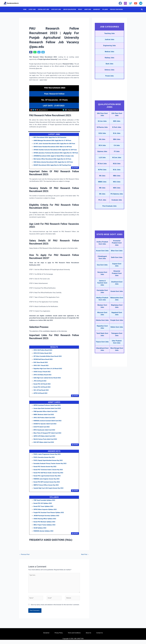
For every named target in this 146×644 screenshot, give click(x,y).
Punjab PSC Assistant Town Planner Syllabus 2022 (49, 516)
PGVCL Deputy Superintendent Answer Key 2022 (49, 463)
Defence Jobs (109, 75)
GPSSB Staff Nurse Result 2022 (43, 362)
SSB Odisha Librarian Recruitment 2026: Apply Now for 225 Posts (54, 165)
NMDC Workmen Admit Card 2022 (44, 418)
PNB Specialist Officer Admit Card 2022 (46, 415)
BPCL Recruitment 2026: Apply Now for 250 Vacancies (51, 137)
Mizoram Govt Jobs (102, 348)
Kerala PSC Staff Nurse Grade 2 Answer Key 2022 (49, 476)
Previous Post (24, 557)
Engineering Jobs (109, 47)
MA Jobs (102, 191)
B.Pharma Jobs (102, 136)
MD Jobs (102, 205)
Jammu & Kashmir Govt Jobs (102, 311)
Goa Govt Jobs (102, 291)
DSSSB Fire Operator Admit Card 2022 (45, 427)
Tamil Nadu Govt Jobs (102, 373)
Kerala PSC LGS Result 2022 (42, 390)
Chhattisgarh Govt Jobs (102, 282)
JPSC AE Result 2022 (40, 384)
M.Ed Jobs (117, 178)
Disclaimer (46, 637)
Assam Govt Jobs (102, 274)
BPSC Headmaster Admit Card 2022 (45, 433)
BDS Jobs (117, 128)
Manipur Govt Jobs (102, 340)
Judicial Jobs (110, 41)
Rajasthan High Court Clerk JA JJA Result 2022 (48, 372)
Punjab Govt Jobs (117, 356)
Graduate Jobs (117, 220)
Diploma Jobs (102, 164)
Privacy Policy (59, 637)
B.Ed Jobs (102, 143)
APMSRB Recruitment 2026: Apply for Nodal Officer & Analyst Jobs (55, 159)
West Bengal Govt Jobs (117, 389)
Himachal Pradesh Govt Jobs (117, 300)
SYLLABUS (105, 9)
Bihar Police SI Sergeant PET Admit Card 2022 (48, 436)
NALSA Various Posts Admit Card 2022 (46, 442)
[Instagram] (125, 3)
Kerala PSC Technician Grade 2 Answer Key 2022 (49, 473)
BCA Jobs (102, 157)
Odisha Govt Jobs (102, 356)
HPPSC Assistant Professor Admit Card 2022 (48, 408)
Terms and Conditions (74, 637)
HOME (25, 9)
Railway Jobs (110, 61)
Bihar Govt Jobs (117, 274)
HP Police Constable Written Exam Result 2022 (48, 359)
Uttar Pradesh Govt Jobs (117, 381)
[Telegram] (141, 3)
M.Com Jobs (117, 171)
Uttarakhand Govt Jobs (102, 389)
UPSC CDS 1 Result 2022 (41, 369)
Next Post (85, 557)
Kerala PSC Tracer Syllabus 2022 (44, 509)
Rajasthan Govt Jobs (102, 365)
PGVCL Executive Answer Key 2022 (45, 460)
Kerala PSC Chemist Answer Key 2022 (45, 470)
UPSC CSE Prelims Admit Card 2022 (45, 421)
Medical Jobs (109, 54)
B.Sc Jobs (117, 143)
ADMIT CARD (88, 9)
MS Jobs (102, 212)
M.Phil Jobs (102, 184)
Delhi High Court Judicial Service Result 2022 (48, 381)
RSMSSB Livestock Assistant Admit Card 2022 (48, 424)
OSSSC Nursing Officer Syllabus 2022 (45, 522)
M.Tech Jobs (102, 178)
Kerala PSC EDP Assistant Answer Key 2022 (47, 485)
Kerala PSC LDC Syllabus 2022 (43, 506)
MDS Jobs (117, 205)
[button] (142, 9)
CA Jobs (117, 157)
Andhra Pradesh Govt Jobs (102, 265)
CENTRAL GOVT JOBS (43, 9)
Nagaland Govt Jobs (117, 348)
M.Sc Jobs (117, 184)
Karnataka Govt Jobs (102, 321)
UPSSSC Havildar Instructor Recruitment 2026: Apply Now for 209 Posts (56, 150)
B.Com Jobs (102, 128)
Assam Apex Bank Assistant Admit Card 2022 (48, 411)
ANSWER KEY (97, 9)
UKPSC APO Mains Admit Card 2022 (45, 439)
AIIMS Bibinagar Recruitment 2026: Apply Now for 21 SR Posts (53, 141)
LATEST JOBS (32, 9)
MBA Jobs (117, 191)
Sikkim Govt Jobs (117, 365)
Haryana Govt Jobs (102, 300)
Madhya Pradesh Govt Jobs (102, 330)
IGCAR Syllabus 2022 (40, 531)
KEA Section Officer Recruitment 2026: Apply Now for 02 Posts (53, 162)
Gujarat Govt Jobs (117, 291)
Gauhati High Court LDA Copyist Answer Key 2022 (49, 491)
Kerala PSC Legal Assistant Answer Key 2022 (48, 479)
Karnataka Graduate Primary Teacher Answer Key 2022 (51, 467)
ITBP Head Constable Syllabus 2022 (45, 503)
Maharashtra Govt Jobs (117, 330)
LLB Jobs (102, 171)
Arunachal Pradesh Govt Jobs (117, 265)
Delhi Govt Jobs (117, 282)
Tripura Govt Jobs (102, 381)
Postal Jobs (109, 81)
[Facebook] (120, 3)
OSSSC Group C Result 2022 (42, 375)
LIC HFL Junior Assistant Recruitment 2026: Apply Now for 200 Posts (55, 144)
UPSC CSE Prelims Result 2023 (43, 353)
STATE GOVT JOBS (56, 9)
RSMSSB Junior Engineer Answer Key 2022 (47, 482)
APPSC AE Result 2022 (41, 396)
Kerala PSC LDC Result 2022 (42, 387)
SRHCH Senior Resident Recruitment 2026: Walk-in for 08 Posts (54, 147)
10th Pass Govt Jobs (102, 121)
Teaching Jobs (110, 34)
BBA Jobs (117, 150)
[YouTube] (136, 3)
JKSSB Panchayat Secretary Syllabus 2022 (47, 519)
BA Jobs (102, 150)
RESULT (80, 9)
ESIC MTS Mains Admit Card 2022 (44, 445)
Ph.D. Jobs (102, 220)
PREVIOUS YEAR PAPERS (116, 9)
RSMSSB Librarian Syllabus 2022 (44, 534)
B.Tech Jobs (117, 136)
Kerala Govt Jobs (117, 321)
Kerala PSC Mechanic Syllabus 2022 (45, 525)
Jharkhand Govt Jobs (117, 311)
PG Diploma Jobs (117, 212)
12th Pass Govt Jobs (117, 121)
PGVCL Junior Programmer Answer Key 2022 (48, 457)
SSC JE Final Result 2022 (41, 393)
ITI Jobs (117, 164)
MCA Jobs (117, 198)
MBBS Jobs (102, 198)
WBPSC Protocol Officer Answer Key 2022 (47, 488)
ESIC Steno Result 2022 (41, 365)
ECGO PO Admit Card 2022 (42, 430)
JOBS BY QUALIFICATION (70, 9)
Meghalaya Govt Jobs (117, 340)
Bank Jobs (109, 68)
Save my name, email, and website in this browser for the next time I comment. (55, 609)
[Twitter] (130, 3)
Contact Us (100, 637)
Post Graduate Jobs (110, 227)
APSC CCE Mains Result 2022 (43, 378)
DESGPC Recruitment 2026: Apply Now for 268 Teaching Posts (53, 168)
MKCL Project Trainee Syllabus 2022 (45, 528)
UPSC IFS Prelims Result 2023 (43, 356)
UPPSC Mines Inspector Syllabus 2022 (46, 513)
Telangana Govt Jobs (117, 373)
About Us (89, 637)
